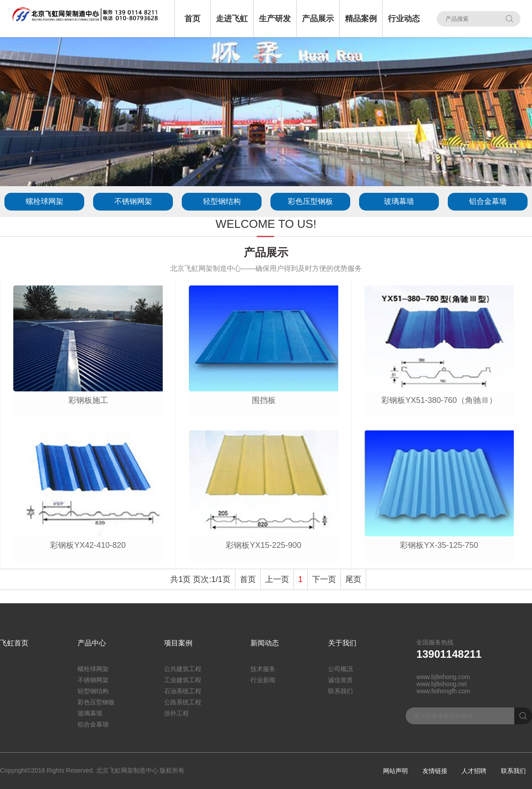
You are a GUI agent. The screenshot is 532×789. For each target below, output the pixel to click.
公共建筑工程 (183, 669)
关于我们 (342, 643)
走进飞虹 (232, 19)
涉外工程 (176, 713)
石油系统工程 (183, 691)
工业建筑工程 (183, 680)
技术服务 (263, 669)
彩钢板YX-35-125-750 (439, 545)
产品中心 (92, 643)
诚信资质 (340, 680)
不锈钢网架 (133, 201)
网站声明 (395, 771)
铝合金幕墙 (488, 201)
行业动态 (404, 19)
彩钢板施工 (88, 400)
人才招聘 (474, 771)
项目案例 (178, 643)
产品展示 (318, 19)
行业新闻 (263, 680)
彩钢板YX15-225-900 (263, 545)
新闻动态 (265, 643)
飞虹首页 (14, 643)
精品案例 (361, 19)
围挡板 (264, 400)
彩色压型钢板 (310, 201)
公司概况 (340, 669)
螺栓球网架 (45, 201)
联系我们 (340, 691)
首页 (192, 19)
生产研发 (275, 19)
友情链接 (435, 771)
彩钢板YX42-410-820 (88, 545)
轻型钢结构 (222, 201)
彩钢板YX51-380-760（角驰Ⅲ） (439, 400)
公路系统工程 (183, 702)
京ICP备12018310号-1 (217, 771)
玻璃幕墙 (399, 201)
